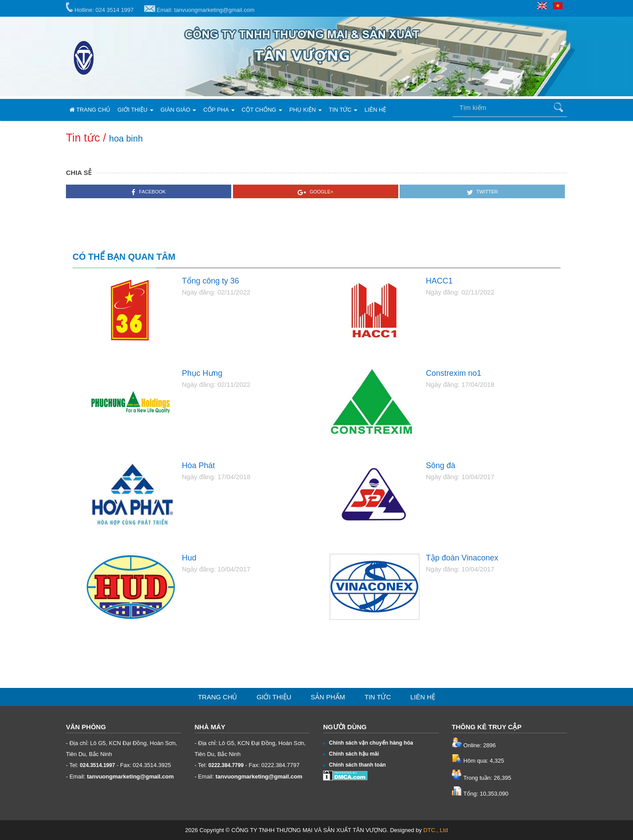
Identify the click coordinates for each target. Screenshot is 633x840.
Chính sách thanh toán (355, 765)
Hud (189, 558)
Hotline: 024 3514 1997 (100, 8)
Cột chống (262, 110)
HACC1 (439, 281)
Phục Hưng (202, 373)
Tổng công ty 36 (211, 281)
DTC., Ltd (436, 830)
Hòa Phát (198, 466)
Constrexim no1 (454, 373)
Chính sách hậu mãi (351, 754)
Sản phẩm (328, 697)
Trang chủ (90, 110)
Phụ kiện (306, 110)
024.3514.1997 (98, 765)
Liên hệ (375, 110)
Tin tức (343, 110)
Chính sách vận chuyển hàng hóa (368, 743)
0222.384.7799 (226, 765)
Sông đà (441, 466)
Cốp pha (219, 110)
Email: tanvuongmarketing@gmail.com (199, 9)
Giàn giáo (178, 110)
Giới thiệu (135, 110)
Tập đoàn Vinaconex (462, 558)
